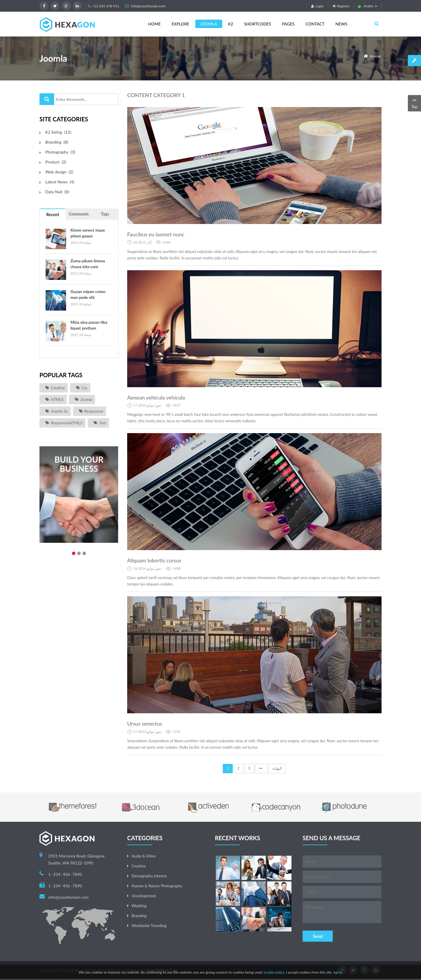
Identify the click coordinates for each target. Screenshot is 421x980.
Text (103, 423)
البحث (47, 99)
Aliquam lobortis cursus (154, 560)
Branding (139, 916)
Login (317, 6)
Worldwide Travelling (149, 926)
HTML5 (57, 399)
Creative (58, 388)
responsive (94, 411)
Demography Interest (149, 876)
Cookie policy (274, 972)
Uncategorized (144, 896)
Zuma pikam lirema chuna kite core (88, 264)
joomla (86, 399)
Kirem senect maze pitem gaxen (88, 233)
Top (414, 103)
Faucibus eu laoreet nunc (156, 234)
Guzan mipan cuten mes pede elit (88, 294)
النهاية (277, 768)
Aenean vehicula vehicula (156, 397)
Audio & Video (144, 856)
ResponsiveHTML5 (67, 423)
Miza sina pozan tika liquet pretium (89, 325)
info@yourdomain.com (148, 6)
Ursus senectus (145, 724)
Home (375, 56)
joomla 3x (59, 411)
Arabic (367, 6)
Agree (338, 972)
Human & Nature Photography (157, 886)
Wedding (139, 906)
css (84, 388)
